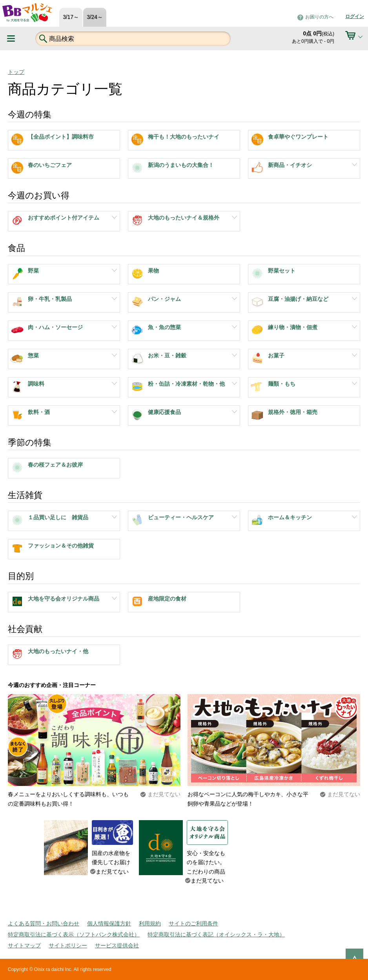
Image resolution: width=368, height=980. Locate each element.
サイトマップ (24, 945)
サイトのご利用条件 (193, 923)
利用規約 (150, 923)
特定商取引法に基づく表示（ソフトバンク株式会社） (74, 934)
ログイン (355, 16)
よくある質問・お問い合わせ (44, 923)
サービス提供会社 (117, 945)
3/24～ (95, 17)
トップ (16, 72)
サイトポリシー (68, 945)
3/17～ (71, 17)
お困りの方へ (319, 17)
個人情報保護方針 (109, 923)
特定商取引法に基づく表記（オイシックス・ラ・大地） (216, 934)
